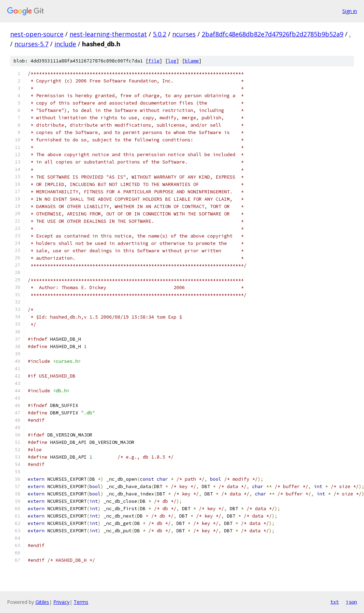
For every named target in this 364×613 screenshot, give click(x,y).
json (351, 602)
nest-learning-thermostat (108, 34)
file (154, 61)
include (65, 44)
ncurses (184, 34)
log (172, 61)
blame (192, 61)
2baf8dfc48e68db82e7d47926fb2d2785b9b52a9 (272, 34)
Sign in (350, 11)
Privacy (61, 602)
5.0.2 (160, 34)
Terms (81, 602)
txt (335, 602)
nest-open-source (37, 34)
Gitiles (42, 602)
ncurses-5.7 (31, 44)
